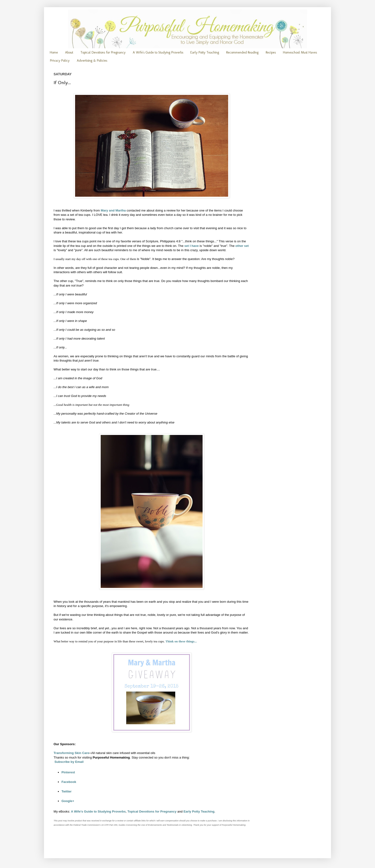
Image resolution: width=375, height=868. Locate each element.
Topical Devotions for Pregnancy (103, 52)
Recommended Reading (242, 52)
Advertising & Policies (92, 61)
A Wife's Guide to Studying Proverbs (158, 52)
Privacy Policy (60, 61)
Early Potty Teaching (205, 52)
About (69, 52)
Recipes (271, 52)
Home (54, 52)
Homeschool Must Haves (300, 52)
